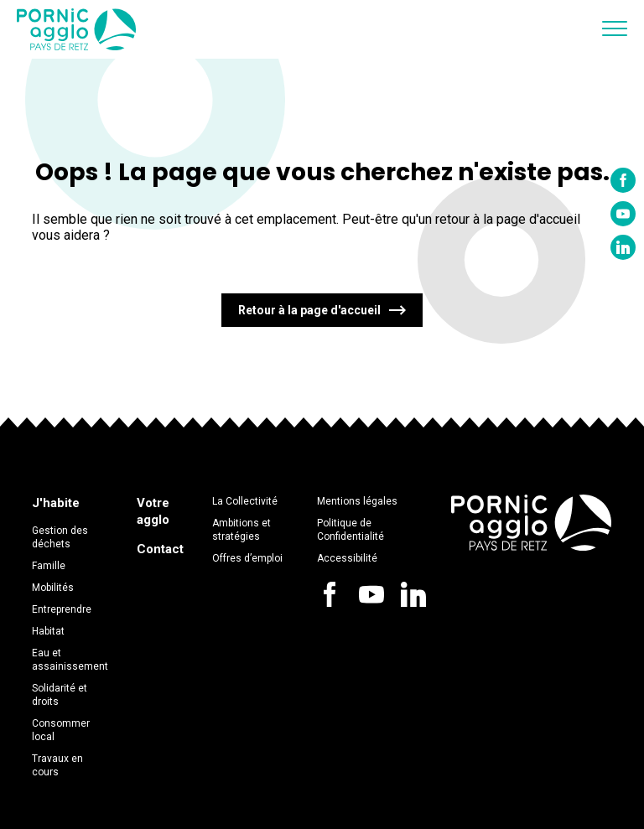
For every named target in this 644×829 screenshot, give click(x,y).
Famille (49, 566)
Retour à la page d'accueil (309, 310)
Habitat (48, 631)
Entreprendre (62, 609)
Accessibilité (347, 558)
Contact (160, 549)
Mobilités (53, 588)
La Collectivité (245, 501)
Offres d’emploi (247, 558)
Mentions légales (357, 501)
